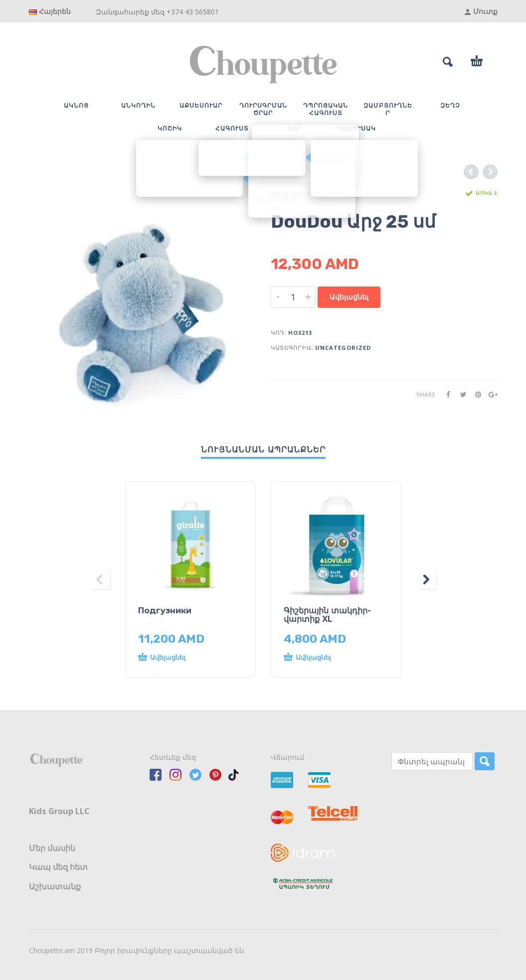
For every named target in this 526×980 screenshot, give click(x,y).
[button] (181, 658)
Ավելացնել (349, 297)
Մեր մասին (52, 848)
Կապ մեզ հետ (58, 867)
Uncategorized (299, 194)
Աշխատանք (55, 886)
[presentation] (100, 579)
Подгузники (165, 611)
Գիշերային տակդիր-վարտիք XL (327, 615)
